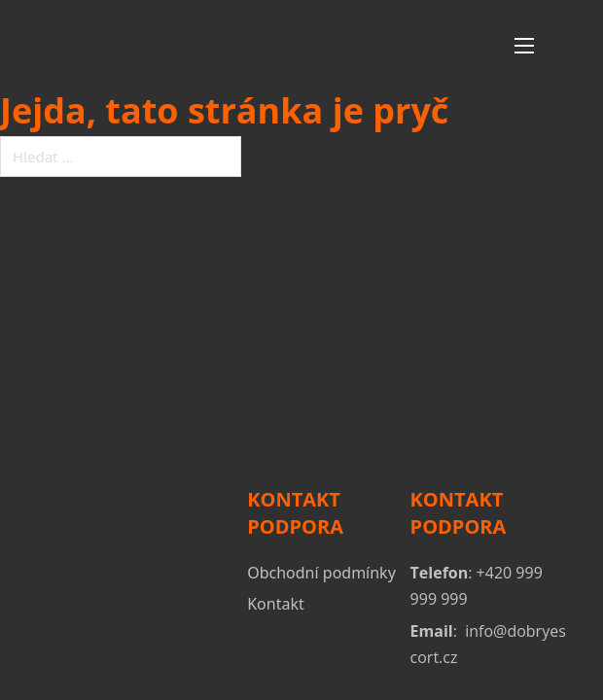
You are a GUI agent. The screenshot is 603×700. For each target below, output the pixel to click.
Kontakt (276, 604)
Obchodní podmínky (321, 573)
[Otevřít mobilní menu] (524, 46)
